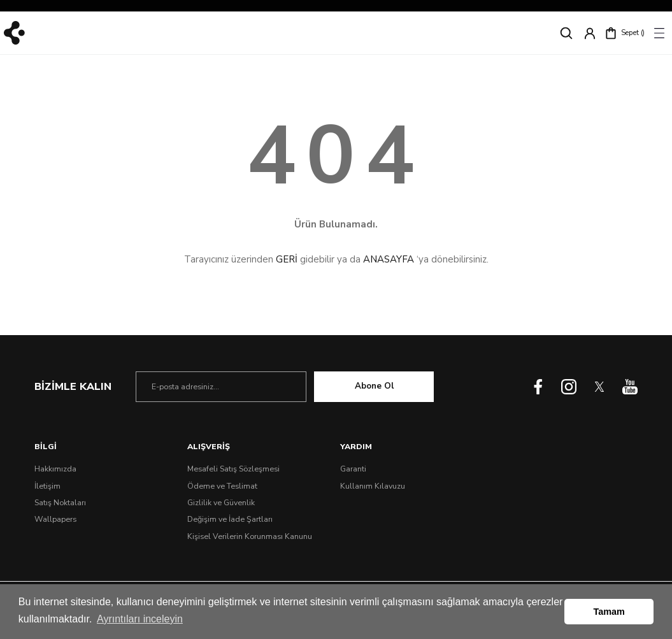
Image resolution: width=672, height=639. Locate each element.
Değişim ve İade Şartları (230, 519)
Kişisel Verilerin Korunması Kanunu (250, 536)
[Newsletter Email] (221, 387)
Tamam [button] (609, 612)
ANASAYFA (389, 259)
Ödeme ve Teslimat (222, 486)
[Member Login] (590, 33)
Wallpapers (55, 519)
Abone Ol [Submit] (374, 386)
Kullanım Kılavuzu (373, 486)
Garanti (353, 469)
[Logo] (14, 33)
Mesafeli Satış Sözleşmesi (233, 469)
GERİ (287, 259)
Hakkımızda (55, 469)
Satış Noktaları (60, 503)
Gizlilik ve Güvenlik (221, 503)
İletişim (47, 486)
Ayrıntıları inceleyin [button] (140, 619)
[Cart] (625, 33)
